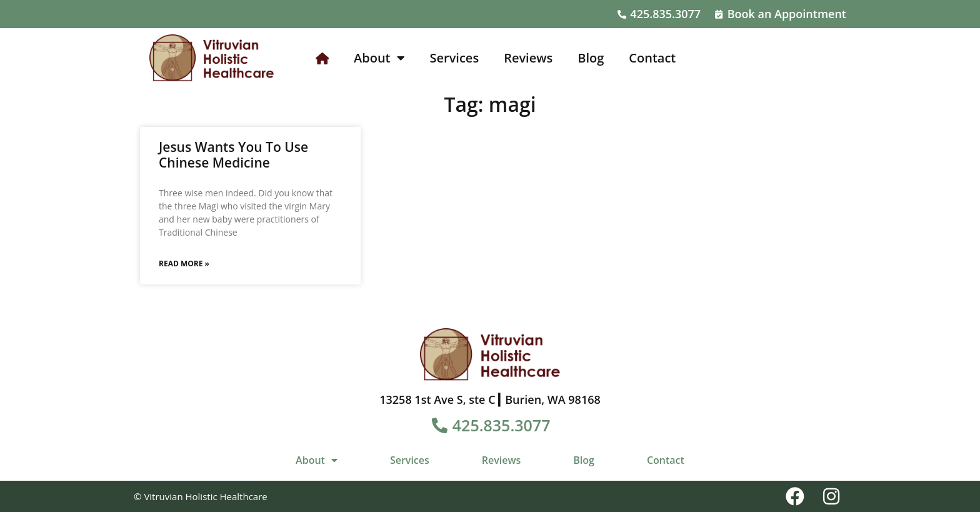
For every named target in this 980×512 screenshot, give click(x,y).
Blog (591, 58)
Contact (652, 58)
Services (455, 58)
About (379, 58)
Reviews (528, 58)
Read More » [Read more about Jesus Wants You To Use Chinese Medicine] (184, 264)
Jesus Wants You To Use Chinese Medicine (233, 155)
